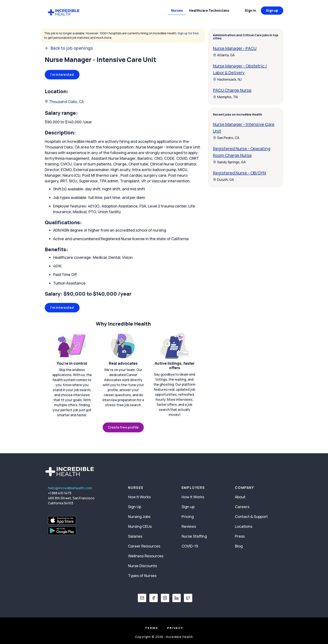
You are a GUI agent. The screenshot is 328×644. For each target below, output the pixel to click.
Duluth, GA (223, 180)
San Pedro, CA (226, 138)
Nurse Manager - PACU (235, 48)
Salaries (135, 536)
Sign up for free (188, 33)
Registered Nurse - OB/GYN (239, 173)
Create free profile (123, 427)
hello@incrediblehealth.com (70, 488)
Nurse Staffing (194, 536)
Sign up (272, 10)
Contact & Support (251, 516)
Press (240, 536)
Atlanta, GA (224, 55)
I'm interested (62, 75)
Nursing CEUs (140, 526)
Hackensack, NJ (227, 79)
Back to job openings (69, 48)
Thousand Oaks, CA (64, 102)
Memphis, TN (225, 97)
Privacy (175, 628)
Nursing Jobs (139, 516)
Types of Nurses (142, 576)
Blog (239, 546)
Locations (244, 526)
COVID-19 (190, 546)
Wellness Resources (146, 556)
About (240, 497)
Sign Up (135, 507)
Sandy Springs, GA (229, 162)
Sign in (250, 10)
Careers (242, 507)
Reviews (189, 526)
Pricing (188, 516)
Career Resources (144, 546)
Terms (152, 628)
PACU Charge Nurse (232, 90)
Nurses (177, 10)
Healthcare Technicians (209, 10)
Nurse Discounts (142, 566)
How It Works (139, 497)
